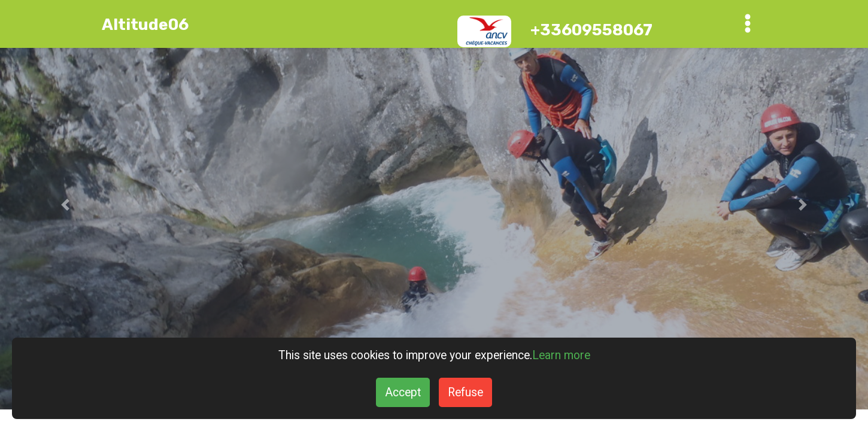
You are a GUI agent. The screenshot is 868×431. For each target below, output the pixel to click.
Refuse (465, 392)
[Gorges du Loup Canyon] (434, 205)
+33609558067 (591, 30)
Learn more (561, 355)
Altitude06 (145, 25)
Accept (403, 392)
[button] (65, 205)
